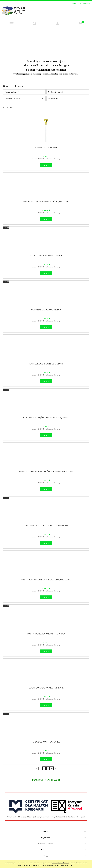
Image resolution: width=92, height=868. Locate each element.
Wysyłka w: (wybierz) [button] (12, 98)
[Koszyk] (81, 23)
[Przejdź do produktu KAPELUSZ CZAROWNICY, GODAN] (46, 349)
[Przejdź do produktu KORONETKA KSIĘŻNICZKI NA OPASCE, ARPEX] (46, 403)
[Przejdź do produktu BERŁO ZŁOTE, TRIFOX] (46, 131)
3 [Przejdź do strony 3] (48, 768)
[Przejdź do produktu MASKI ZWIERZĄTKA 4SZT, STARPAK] (46, 673)
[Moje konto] (58, 24)
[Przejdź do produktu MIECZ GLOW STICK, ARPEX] (46, 727)
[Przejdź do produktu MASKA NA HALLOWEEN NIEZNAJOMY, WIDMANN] (46, 565)
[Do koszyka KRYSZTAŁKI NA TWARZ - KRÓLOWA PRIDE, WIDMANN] (46, 489)
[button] (11, 24)
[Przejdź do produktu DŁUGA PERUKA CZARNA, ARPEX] (46, 241)
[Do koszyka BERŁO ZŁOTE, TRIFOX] (46, 165)
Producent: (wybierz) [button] (56, 92)
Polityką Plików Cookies (60, 863)
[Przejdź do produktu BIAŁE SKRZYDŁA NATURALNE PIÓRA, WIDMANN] (46, 187)
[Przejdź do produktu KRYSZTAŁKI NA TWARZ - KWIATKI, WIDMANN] (46, 511)
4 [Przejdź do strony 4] (52, 768)
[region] (46, 42)
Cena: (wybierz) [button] (54, 98)
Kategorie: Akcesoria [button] (12, 92)
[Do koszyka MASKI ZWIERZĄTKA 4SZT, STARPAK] (46, 705)
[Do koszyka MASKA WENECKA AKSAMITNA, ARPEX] (46, 651)
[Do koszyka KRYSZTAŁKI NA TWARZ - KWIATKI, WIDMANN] (46, 543)
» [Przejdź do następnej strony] (56, 768)
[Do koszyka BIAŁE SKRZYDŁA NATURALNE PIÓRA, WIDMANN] (46, 219)
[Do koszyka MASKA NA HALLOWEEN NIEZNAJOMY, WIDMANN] (46, 597)
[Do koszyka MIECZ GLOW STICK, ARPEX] (46, 759)
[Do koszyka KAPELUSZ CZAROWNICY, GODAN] (46, 381)
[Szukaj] (34, 23)
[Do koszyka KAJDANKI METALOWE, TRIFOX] (46, 327)
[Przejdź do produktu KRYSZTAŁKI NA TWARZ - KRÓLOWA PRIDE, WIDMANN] (46, 457)
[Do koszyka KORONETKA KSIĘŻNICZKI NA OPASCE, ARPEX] (46, 435)
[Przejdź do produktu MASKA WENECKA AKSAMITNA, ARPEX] (46, 619)
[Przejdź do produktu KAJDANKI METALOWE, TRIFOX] (46, 295)
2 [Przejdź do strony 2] (44, 768)
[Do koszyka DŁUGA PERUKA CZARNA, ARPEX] (46, 273)
